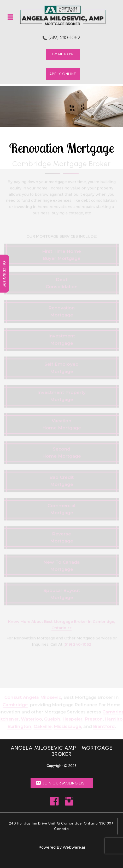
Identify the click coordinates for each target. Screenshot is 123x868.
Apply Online (63, 74)
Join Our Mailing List (62, 783)
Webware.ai (74, 847)
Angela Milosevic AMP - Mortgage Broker (62, 751)
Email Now (63, 54)
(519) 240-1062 (65, 38)
